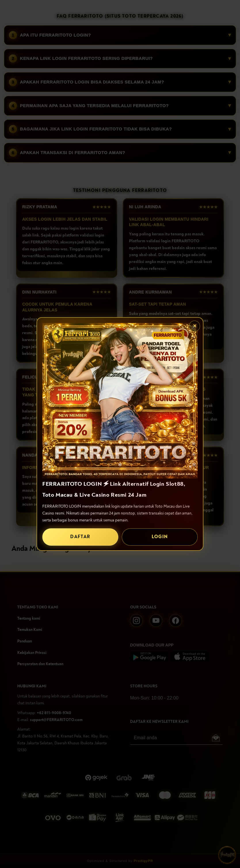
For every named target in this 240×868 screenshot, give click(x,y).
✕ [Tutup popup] (195, 326)
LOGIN (160, 537)
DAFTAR (80, 537)
